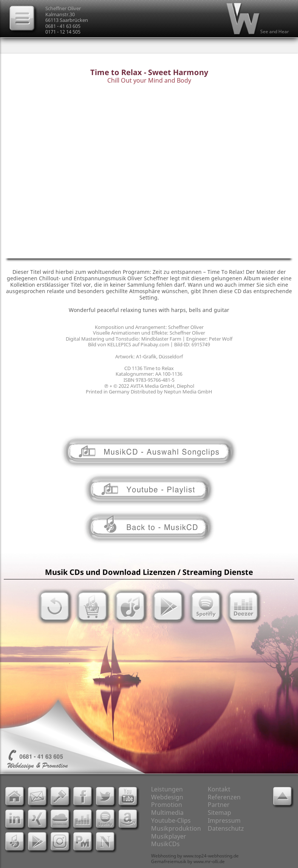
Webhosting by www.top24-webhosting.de (195, 856)
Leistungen (167, 789)
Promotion (167, 805)
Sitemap (219, 813)
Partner (219, 805)
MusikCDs (165, 844)
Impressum (224, 820)
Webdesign (167, 797)
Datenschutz (226, 828)
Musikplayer (169, 836)
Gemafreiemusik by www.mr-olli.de (188, 861)
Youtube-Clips (171, 820)
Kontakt (219, 789)
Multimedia (167, 813)
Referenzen (224, 797)
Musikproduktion (176, 828)
